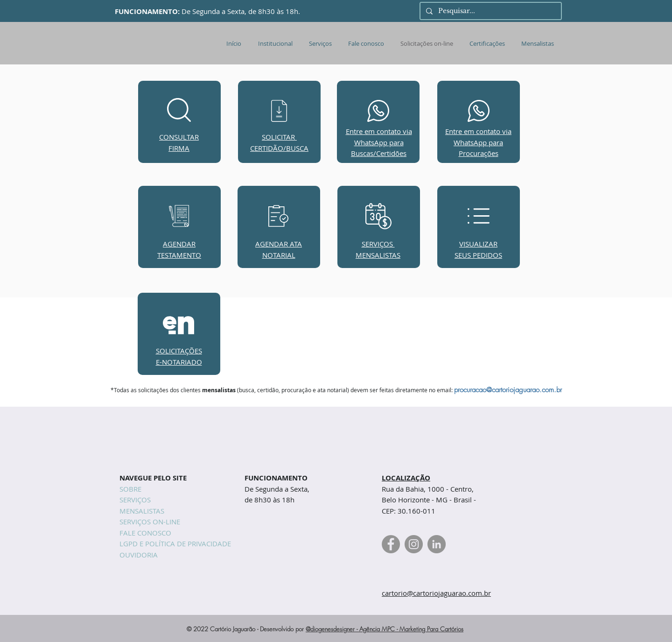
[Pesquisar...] (490, 11)
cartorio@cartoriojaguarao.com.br (436, 593)
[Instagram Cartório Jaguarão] (414, 544)
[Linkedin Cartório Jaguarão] (437, 544)
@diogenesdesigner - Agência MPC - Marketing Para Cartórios (385, 629)
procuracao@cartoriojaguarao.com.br (508, 390)
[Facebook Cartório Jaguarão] (391, 544)
